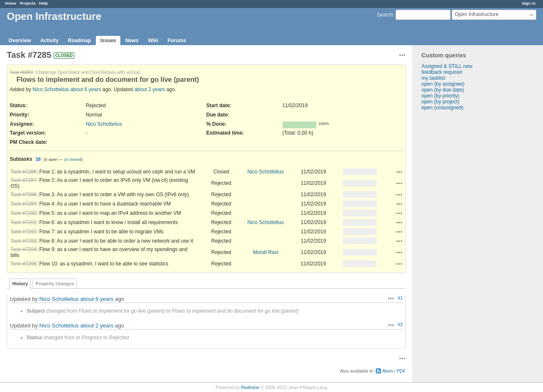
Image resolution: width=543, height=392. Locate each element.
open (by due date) (443, 90)
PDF (401, 371)
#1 (400, 298)
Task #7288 (23, 195)
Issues (108, 41)
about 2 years (150, 89)
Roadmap (80, 41)
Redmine (250, 387)
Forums (177, 41)
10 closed (72, 159)
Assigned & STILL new (447, 66)
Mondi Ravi (266, 252)
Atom (387, 371)
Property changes (55, 284)
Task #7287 (23, 180)
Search (385, 15)
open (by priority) (440, 96)
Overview (20, 41)
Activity (49, 41)
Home (11, 3)
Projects (28, 3)
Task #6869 (21, 72)
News (132, 41)
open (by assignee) (443, 84)
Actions (399, 172)
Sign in (529, 3)
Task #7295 (23, 264)
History (20, 284)
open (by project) (440, 102)
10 (38, 159)
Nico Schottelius (51, 89)
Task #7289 (23, 204)
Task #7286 (23, 172)
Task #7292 (23, 232)
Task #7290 (23, 213)
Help (44, 3)
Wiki (153, 41)
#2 (400, 324)
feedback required (442, 72)
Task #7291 (23, 222)
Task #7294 (23, 249)
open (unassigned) (442, 108)
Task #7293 (23, 241)
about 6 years (86, 89)
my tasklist (433, 78)
